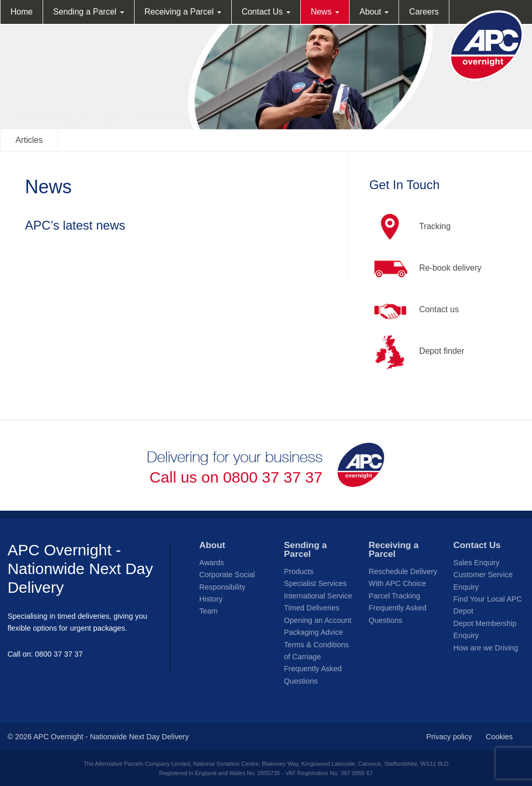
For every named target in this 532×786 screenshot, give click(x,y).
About (374, 12)
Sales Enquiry (477, 563)
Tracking (410, 227)
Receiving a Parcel (183, 12)
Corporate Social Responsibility (227, 581)
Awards (212, 563)
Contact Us (266, 12)
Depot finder (417, 352)
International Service (318, 596)
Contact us (414, 310)
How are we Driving (486, 648)
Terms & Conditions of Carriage (317, 651)
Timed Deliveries (312, 608)
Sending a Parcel (88, 12)
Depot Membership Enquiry (485, 629)
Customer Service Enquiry (483, 581)
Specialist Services (316, 583)
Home (22, 12)
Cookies (499, 737)
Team (209, 611)
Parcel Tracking (395, 596)
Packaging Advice (314, 632)
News (325, 12)
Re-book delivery (425, 269)
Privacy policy (449, 737)
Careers (424, 12)
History (211, 599)
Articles (29, 140)
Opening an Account (318, 620)
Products (299, 571)
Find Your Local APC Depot (488, 605)
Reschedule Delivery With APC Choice (403, 577)
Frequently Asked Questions (313, 675)
